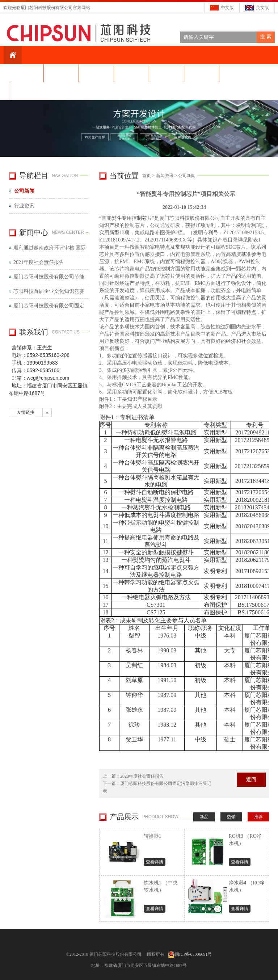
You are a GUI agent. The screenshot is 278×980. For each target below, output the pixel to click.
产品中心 (167, 73)
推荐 (258, 817)
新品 (204, 817)
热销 (231, 817)
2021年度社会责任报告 (39, 262)
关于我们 (61, 73)
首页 (147, 176)
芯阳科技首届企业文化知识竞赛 (49, 291)
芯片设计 (202, 73)
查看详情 (155, 862)
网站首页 (26, 73)
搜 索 (266, 37)
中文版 (227, 8)
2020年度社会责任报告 (142, 776)
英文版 (262, 8)
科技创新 (131, 73)
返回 (251, 780)
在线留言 (237, 73)
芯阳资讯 (96, 73)
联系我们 (26, 91)
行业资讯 (24, 206)
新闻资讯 (165, 176)
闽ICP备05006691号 (193, 954)
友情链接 (26, 412)
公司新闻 (187, 176)
